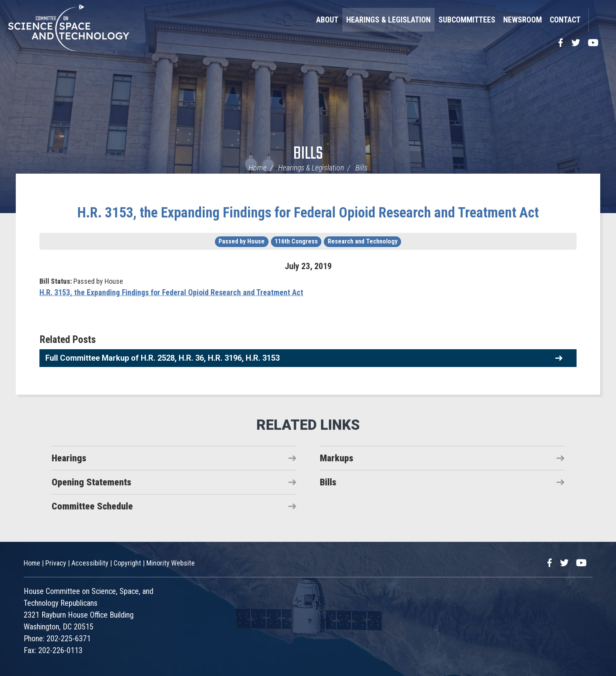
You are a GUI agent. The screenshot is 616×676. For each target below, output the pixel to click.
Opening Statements (91, 482)
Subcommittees (467, 20)
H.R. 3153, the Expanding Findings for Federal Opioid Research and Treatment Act (308, 213)
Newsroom (523, 20)
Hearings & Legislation (388, 20)
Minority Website (171, 563)
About (327, 20)
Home (258, 168)
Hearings (69, 458)
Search (598, 20)
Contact (565, 20)
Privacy (56, 563)
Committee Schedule (92, 506)
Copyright (127, 563)
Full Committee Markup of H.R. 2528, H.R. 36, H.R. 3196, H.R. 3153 (162, 358)
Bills (308, 154)
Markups (337, 458)
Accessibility (90, 563)
